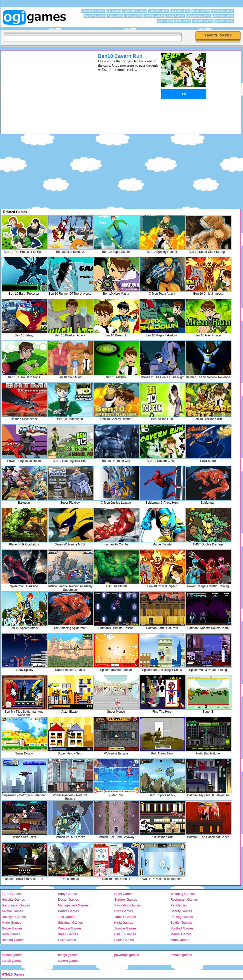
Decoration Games (93, 11)
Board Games (200, 11)
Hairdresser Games (16, 905)
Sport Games (182, 21)
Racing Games (224, 21)
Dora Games (123, 911)
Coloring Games (180, 11)
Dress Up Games (223, 16)
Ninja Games (124, 923)
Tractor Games (125, 917)
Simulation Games (127, 905)
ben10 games (12, 961)
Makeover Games (95, 16)
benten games (12, 955)
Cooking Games (158, 11)
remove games (181, 955)
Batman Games (13, 940)
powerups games (127, 955)
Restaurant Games (184, 900)
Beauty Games (181, 911)
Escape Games (175, 16)
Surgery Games (126, 900)
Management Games (73, 905)
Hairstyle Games (14, 917)
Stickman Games (70, 923)
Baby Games (67, 894)
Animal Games (12, 911)
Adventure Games (222, 11)
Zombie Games (125, 928)
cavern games (68, 961)
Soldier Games (181, 923)
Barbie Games (68, 911)
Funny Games (133, 16)
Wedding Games (183, 894)
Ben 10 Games (125, 934)
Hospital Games (13, 900)
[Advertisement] (43, 88)
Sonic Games (124, 940)
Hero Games (11, 934)
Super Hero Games (135, 11)
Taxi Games (67, 917)
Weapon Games (70, 928)
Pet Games (179, 905)
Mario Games (11, 923)
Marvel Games (181, 934)
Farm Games (11, 894)
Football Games (182, 928)
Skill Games (114, 11)
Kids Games (115, 16)
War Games (165, 21)
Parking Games (182, 917)
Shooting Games (203, 21)
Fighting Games (154, 16)
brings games (68, 955)
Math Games (180, 940)
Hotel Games (124, 894)
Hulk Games (67, 940)
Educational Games (198, 16)
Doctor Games (68, 900)
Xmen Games (68, 934)
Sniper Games (12, 928)
